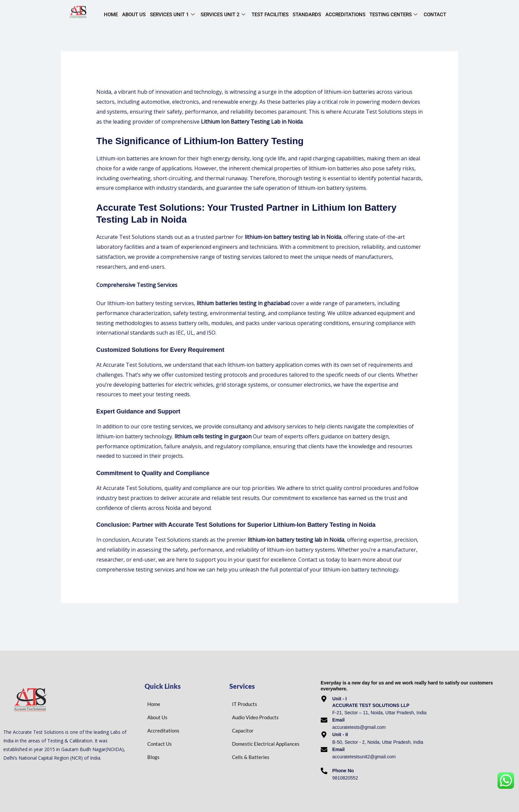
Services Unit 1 (172, 15)
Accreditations (344, 15)
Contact (433, 15)
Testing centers (392, 15)
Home (111, 15)
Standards (306, 15)
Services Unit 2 (222, 15)
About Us (134, 15)
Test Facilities (269, 15)
